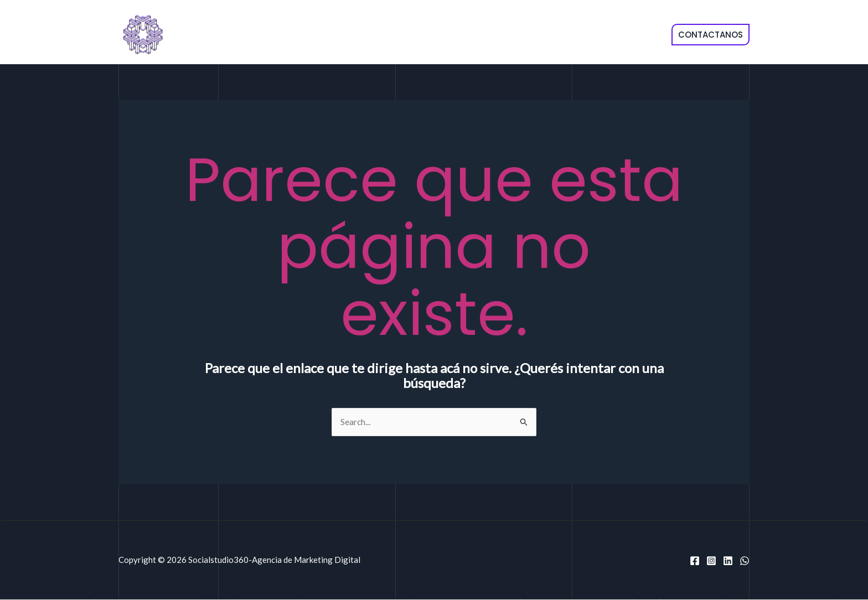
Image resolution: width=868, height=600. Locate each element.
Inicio (287, 35)
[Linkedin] (728, 561)
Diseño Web (499, 35)
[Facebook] (695, 561)
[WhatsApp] (745, 561)
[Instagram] (711, 561)
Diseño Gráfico (416, 35)
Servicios (340, 35)
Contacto (570, 35)
